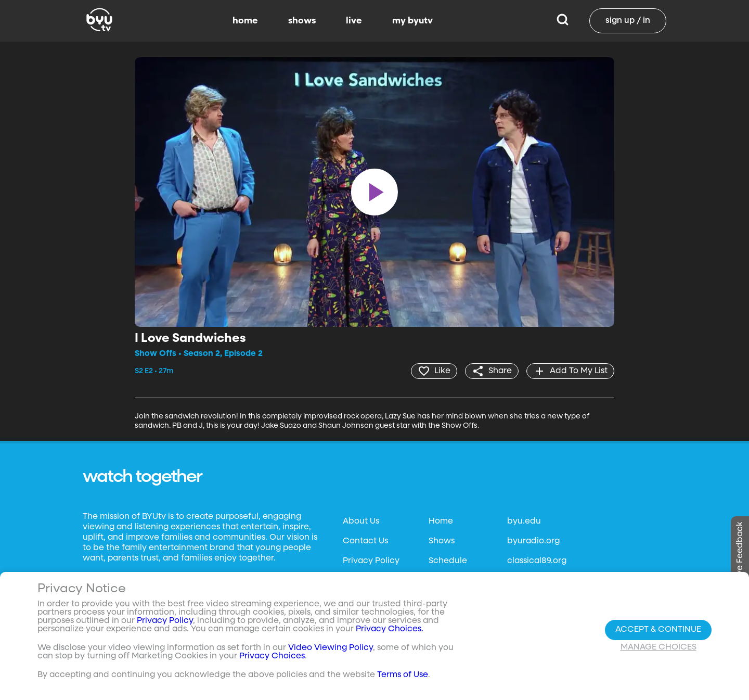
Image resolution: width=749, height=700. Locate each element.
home (245, 21)
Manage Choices (658, 647)
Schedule (448, 561)
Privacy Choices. (390, 629)
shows (302, 21)
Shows (442, 541)
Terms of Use (403, 675)
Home (441, 521)
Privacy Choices (272, 656)
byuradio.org (533, 541)
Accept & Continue (658, 630)
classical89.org (537, 561)
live (354, 21)
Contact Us (365, 541)
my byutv (412, 21)
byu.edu (524, 521)
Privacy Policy (371, 561)
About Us (361, 521)
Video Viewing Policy (331, 648)
